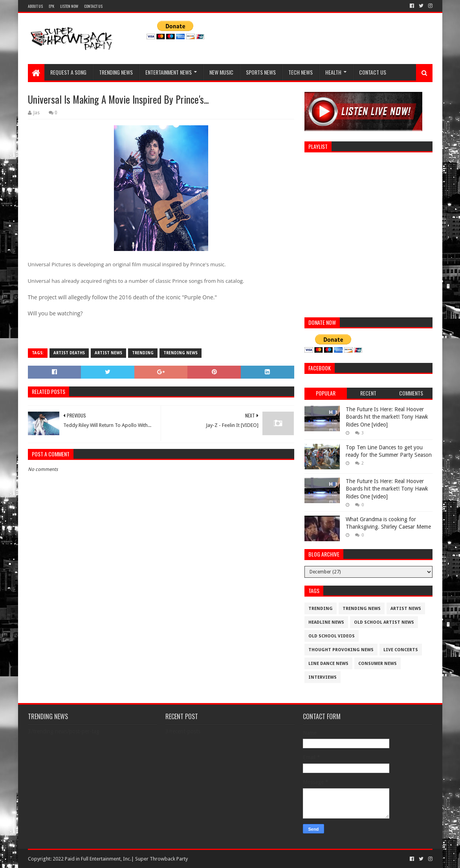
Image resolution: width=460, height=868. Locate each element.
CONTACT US (93, 6)
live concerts (401, 650)
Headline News (326, 622)
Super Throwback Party (161, 859)
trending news (181, 353)
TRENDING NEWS (116, 72)
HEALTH (333, 72)
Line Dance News (328, 664)
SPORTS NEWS (261, 72)
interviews (323, 677)
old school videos (332, 636)
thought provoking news (341, 650)
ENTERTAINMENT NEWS (169, 72)
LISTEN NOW (69, 6)
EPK (51, 6)
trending (143, 353)
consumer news (378, 664)
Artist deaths (69, 353)
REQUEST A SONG (68, 72)
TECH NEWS (301, 72)
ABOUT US (35, 6)
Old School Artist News (384, 622)
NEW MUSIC (221, 72)
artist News (108, 353)
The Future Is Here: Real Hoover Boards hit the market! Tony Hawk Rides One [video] (387, 417)
